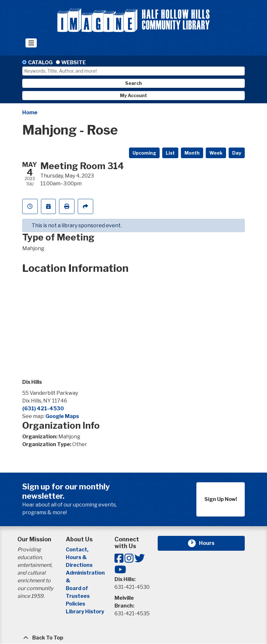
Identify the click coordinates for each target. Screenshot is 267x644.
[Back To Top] (133, 638)
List (170, 153)
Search (133, 83)
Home (30, 112)
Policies (75, 604)
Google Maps (62, 416)
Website (74, 62)
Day (237, 153)
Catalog (40, 62)
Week (216, 153)
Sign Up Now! (221, 499)
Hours (211, 543)
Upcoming (144, 153)
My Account (133, 95)
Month (192, 153)
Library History (85, 612)
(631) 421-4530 (43, 409)
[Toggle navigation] (31, 43)
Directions (79, 565)
